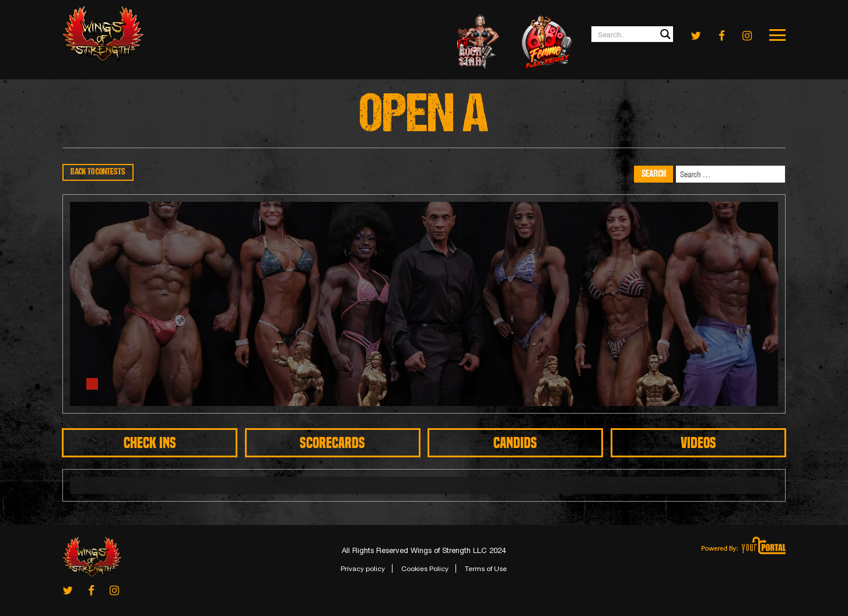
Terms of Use (486, 569)
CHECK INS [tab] (150, 443)
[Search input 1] (633, 34)
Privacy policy (363, 569)
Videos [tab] (698, 443)
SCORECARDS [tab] (332, 443)
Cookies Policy (425, 569)
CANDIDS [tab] (515, 443)
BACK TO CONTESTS (98, 172)
